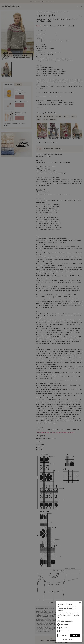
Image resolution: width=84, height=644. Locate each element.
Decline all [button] (63, 635)
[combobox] (80, 603)
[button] (69, 639)
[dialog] (69, 622)
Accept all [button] (75, 635)
